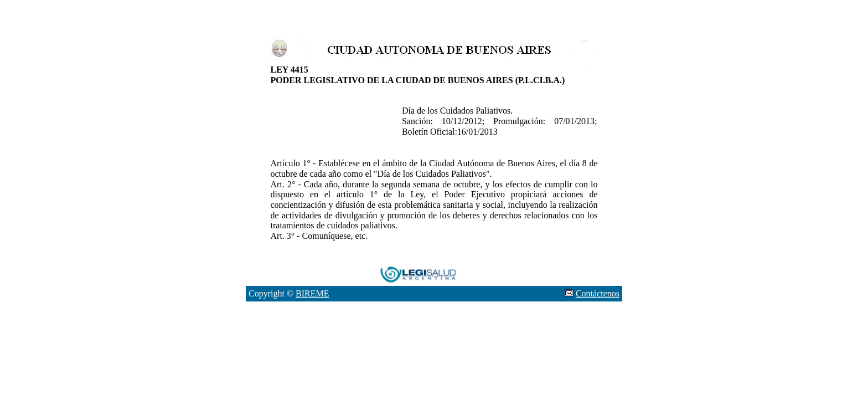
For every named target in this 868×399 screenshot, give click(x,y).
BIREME (312, 293)
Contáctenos (598, 293)
